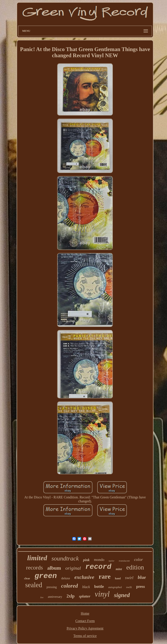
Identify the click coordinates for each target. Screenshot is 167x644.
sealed (34, 585)
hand (118, 578)
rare (105, 576)
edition (135, 567)
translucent (124, 561)
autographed (115, 587)
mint (119, 569)
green (46, 576)
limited (37, 558)
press (140, 587)
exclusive (84, 577)
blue (142, 577)
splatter (85, 596)
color (139, 559)
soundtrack (65, 558)
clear (27, 578)
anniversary (55, 597)
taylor (112, 561)
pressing (52, 587)
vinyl (102, 594)
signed (122, 595)
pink (86, 560)
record (98, 567)
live (42, 597)
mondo (99, 560)
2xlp (71, 596)
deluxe (66, 578)
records (35, 568)
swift (129, 587)
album (54, 568)
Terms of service (85, 636)
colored (69, 586)
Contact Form (85, 621)
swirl (129, 578)
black (86, 587)
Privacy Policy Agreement (85, 628)
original (73, 568)
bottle (99, 587)
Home (85, 613)
